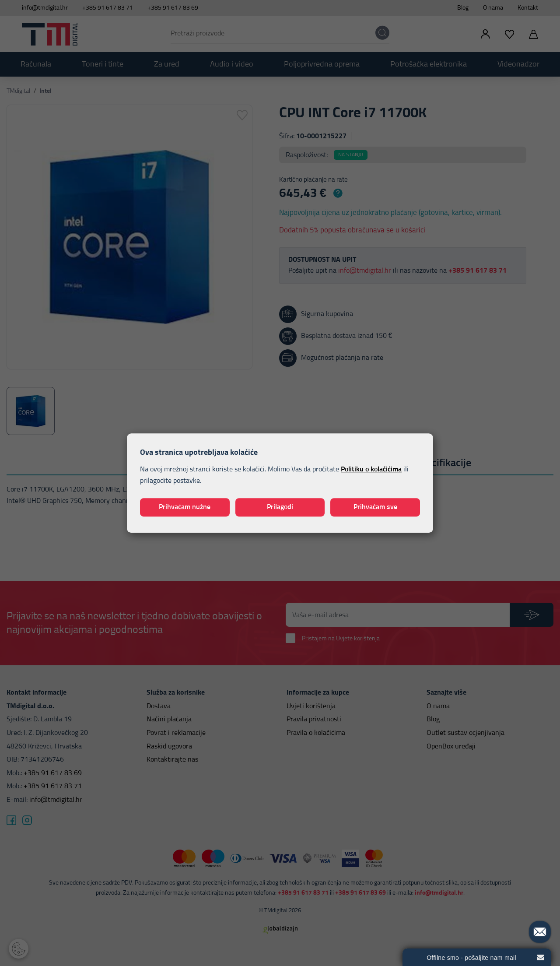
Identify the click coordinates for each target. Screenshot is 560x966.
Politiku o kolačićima (371, 470)
